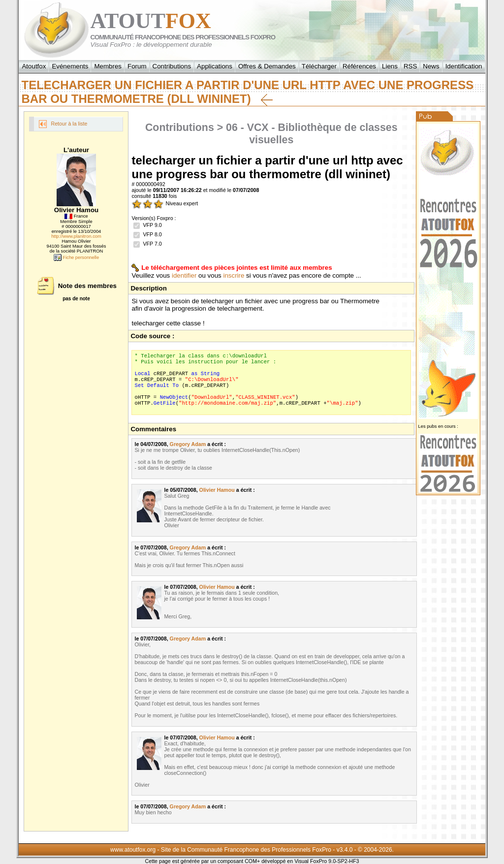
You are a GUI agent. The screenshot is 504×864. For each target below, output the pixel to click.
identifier (184, 275)
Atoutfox (34, 66)
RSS (410, 66)
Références (359, 66)
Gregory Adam (188, 444)
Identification (464, 66)
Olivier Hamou (217, 490)
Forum (137, 66)
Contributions (172, 66)
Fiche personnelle (76, 257)
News (431, 66)
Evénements (70, 66)
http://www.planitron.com (76, 236)
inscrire (234, 275)
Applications (215, 66)
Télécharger (319, 66)
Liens (390, 66)
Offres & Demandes (267, 66)
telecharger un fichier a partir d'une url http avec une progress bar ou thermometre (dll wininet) (247, 92)
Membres (108, 66)
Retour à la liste (63, 124)
